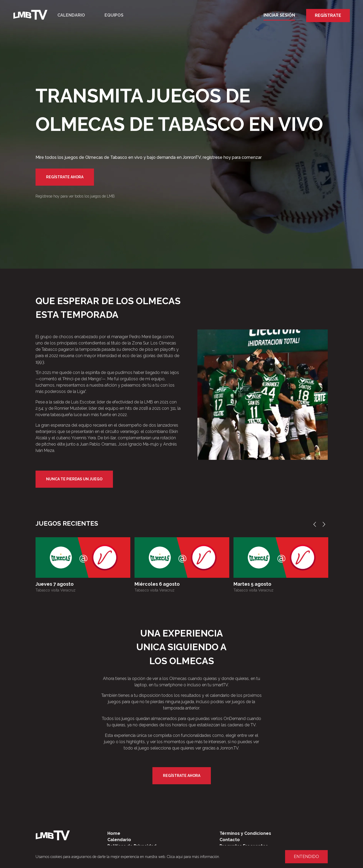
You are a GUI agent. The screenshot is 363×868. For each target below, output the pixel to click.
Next (325, 524)
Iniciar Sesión (279, 15)
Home (114, 833)
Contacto (230, 840)
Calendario (71, 15)
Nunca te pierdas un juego (74, 479)
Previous (316, 524)
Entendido (306, 857)
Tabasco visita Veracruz (56, 590)
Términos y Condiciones (245, 833)
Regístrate (328, 15)
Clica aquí (175, 857)
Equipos (114, 15)
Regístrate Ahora (65, 177)
